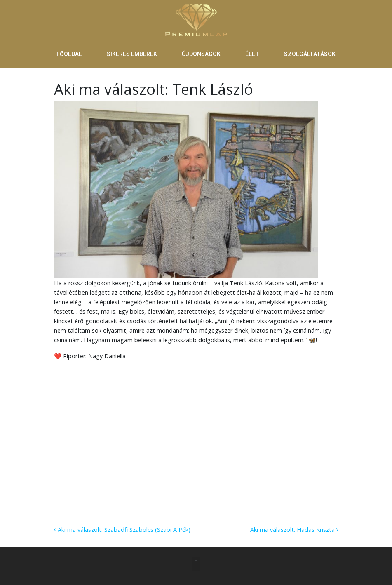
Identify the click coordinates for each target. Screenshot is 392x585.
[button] (196, 564)
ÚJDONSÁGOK (201, 54)
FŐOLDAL (69, 54)
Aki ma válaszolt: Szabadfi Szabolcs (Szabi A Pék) (122, 530)
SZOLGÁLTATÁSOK (310, 54)
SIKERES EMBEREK (132, 54)
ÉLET (252, 54)
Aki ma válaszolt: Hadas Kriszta (294, 530)
